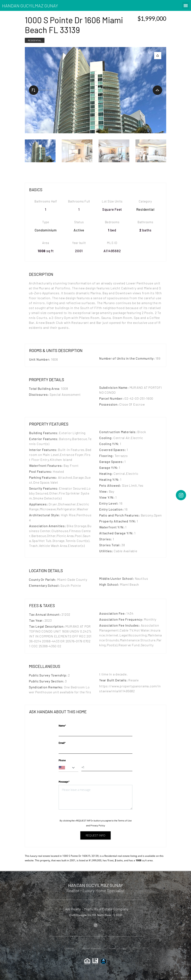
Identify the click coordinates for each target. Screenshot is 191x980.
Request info (95, 835)
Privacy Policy (98, 825)
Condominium (46, 230)
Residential (35, 40)
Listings (69, 948)
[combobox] (68, 768)
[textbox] (68, 768)
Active (79, 230)
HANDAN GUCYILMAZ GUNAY (30, 6)
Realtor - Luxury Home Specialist (95, 890)
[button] (186, 5)
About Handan (92, 948)
